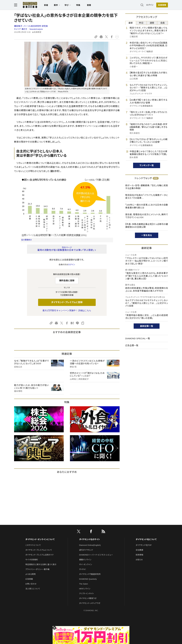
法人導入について (33, 589)
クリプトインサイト (87, 594)
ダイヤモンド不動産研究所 (90, 574)
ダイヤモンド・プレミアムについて (39, 550)
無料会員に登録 (67, 281)
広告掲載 (29, 579)
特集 (78, 5)
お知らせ (139, 560)
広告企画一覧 (132, 345)
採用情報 (139, 555)
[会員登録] (162, 5)
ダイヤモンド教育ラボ (88, 598)
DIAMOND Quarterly (88, 579)
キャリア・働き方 (21, 29)
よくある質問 (30, 574)
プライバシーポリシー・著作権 (37, 569)
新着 (46, 5)
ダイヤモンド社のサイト (90, 539)
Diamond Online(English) (90, 545)
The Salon (84, 584)
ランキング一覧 (147, 165)
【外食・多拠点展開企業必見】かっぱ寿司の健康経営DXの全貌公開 (147, 226)
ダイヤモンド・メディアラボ (90, 603)
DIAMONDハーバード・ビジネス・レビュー (96, 555)
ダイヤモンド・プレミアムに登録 (67, 302)
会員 (163, 23)
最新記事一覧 (147, 326)
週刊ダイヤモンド (86, 550)
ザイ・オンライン (86, 564)
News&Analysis (36, 29)
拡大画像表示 (27, 240)
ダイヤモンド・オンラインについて (40, 539)
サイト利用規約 (32, 560)
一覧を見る (147, 235)
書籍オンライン (85, 560)
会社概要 (139, 550)
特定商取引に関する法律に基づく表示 (41, 564)
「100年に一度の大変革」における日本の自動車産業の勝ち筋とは (147, 206)
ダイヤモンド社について (146, 539)
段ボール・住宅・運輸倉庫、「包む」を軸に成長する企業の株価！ (147, 187)
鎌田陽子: (31, 26)
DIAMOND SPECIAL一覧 (138, 338)
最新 (131, 23)
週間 (152, 23)
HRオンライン (85, 589)
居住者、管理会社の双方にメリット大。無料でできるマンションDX (147, 216)
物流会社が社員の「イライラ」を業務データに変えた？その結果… (147, 197)
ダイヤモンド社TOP (144, 545)
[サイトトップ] (27, 5)
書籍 (89, 5)
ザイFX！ (83, 569)
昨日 (141, 23)
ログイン (150, 5)
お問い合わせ (31, 584)
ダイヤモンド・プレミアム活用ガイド (39, 555)
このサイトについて (33, 545)
